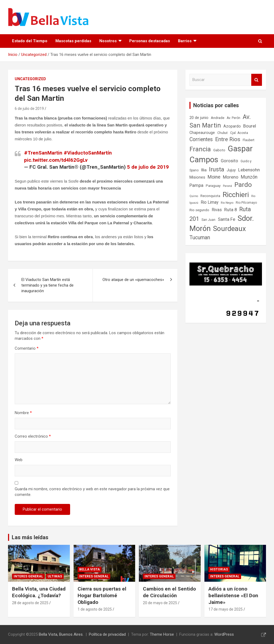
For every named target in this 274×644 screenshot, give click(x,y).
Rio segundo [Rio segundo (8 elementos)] (199, 210)
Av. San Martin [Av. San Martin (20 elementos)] (220, 121)
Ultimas (55, 576)
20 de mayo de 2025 (160, 603)
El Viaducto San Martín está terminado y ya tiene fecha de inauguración (47, 285)
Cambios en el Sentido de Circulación (169, 592)
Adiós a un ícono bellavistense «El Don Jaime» (233, 595)
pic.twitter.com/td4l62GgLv (56, 160)
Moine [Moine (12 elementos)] (214, 177)
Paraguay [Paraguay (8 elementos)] (213, 186)
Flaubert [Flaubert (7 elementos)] (249, 140)
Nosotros (108, 41)
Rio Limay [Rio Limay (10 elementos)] (210, 202)
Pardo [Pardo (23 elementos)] (243, 185)
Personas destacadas (150, 41)
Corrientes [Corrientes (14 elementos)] (201, 139)
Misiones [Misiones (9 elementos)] (197, 177)
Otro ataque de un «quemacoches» (133, 280)
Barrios (185, 41)
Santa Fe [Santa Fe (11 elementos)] (227, 219)
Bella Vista (90, 569)
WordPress (224, 634)
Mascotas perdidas (73, 41)
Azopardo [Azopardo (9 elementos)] (232, 126)
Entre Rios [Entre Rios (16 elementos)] (228, 139)
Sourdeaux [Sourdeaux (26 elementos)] (229, 229)
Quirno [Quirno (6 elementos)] (194, 196)
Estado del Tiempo (30, 41)
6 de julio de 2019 (29, 109)
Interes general (28, 576)
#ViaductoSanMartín (88, 153)
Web (19, 460)
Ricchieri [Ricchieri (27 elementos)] (236, 194)
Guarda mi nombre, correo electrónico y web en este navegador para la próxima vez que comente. (92, 492)
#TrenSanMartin (43, 153)
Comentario (27, 348)
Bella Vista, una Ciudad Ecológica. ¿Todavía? (39, 592)
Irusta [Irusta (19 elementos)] (217, 169)
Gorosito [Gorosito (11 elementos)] (229, 161)
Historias (219, 569)
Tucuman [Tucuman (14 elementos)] (200, 238)
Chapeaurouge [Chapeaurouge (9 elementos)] (202, 133)
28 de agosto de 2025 (30, 603)
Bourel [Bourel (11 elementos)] (250, 126)
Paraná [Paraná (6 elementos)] (227, 186)
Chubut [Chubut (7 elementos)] (222, 133)
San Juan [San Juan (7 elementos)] (208, 220)
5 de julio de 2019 (148, 167)
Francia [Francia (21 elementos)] (200, 149)
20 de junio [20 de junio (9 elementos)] (199, 118)
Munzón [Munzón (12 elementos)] (249, 177)
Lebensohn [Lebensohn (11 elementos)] (249, 170)
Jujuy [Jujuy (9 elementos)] (231, 170)
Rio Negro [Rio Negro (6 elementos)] (227, 203)
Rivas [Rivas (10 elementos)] (217, 210)
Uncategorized (30, 79)
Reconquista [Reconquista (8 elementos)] (210, 196)
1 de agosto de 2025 (95, 609)
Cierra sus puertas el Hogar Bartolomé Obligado (102, 595)
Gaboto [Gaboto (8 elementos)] (219, 150)
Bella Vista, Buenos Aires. (61, 634)
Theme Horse (162, 634)
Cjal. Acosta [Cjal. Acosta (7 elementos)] (239, 133)
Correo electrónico (33, 436)
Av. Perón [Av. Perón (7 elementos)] (233, 118)
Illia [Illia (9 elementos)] (204, 170)
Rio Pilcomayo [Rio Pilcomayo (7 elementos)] (246, 203)
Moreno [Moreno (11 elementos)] (231, 177)
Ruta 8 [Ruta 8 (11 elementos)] (231, 210)
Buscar (257, 80)
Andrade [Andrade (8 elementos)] (218, 118)
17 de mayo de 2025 (226, 609)
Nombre (23, 413)
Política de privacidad (107, 634)
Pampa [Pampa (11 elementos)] (196, 185)
